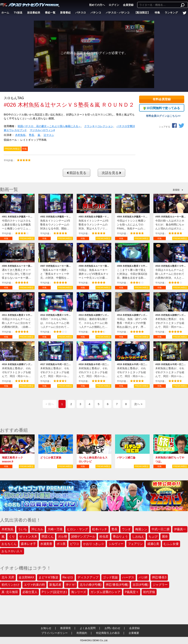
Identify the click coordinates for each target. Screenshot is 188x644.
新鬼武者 (55, 585)
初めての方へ (97, 5)
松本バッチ (100, 529)
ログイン (114, 5)
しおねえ (138, 537)
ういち (22, 529)
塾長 (32, 135)
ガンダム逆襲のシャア (105, 592)
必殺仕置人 (30, 592)
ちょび (153, 537)
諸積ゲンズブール (83, 537)
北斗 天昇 (8, 577)
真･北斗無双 (10, 592)
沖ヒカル (37, 529)
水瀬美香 (46, 544)
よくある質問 (88, 628)
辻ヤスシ (49, 135)
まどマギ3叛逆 (48, 577)
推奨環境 (65, 628)
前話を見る (77, 173)
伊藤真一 (180, 529)
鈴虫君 (104, 537)
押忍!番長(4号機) (117, 585)
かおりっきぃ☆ (94, 544)
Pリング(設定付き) (54, 592)
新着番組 (65, 13)
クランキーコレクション (99, 126)
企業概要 (134, 633)
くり (12, 537)
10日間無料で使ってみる (162, 108)
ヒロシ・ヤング (77, 529)
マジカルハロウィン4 (42, 130)
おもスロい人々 (12, 551)
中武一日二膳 (161, 529)
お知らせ (46, 628)
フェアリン (135, 544)
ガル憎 (62, 537)
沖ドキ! (70, 585)
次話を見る (111, 173)
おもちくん (9, 544)
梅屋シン (141, 529)
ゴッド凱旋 (110, 577)
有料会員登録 (162, 99)
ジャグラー (160, 585)
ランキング (171, 13)
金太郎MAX (26, 577)
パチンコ (96, 13)
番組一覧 (50, 13)
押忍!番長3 (159, 577)
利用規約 (82, 633)
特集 (157, 13)
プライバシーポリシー (55, 633)
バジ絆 (143, 577)
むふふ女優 (171, 544)
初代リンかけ (11, 585)
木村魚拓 (20, 135)
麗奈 (165, 537)
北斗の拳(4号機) (91, 585)
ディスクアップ (88, 577)
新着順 (176, 190)
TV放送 (18, 13)
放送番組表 (34, 13)
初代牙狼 (149, 592)
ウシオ (126, 529)
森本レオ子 (28, 544)
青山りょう (120, 537)
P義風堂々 (132, 592)
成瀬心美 (153, 544)
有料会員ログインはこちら (162, 116)
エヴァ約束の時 (34, 585)
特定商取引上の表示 (108, 633)
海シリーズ (79, 592)
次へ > (138, 404)
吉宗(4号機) (140, 585)
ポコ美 (61, 544)
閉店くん (48, 537)
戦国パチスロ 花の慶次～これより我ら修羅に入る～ (49, 126)
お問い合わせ (112, 628)
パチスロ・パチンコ (118, 13)
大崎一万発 (55, 529)
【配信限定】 (142, 13)
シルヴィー (116, 544)
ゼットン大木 (28, 537)
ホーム (5, 13)
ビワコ (74, 544)
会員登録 (128, 5)
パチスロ (81, 13)
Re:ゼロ (68, 577)
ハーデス (128, 577)
